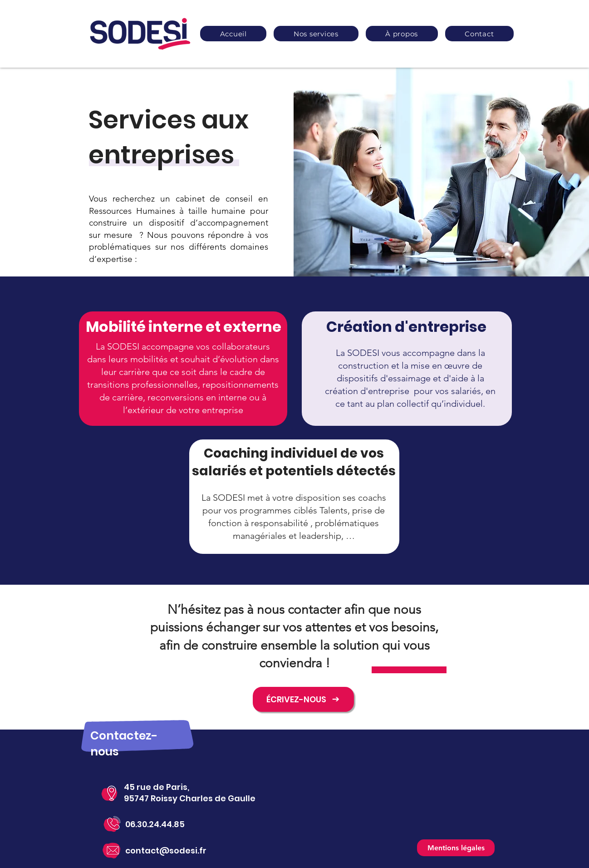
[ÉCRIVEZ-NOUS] (303, 699)
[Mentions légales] (456, 848)
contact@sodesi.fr (166, 851)
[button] (316, 34)
